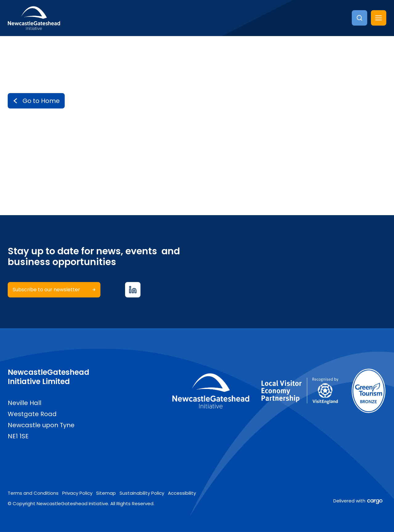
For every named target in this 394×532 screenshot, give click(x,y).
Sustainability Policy (142, 493)
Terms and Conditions (33, 493)
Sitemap (106, 493)
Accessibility (182, 493)
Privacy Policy (77, 493)
